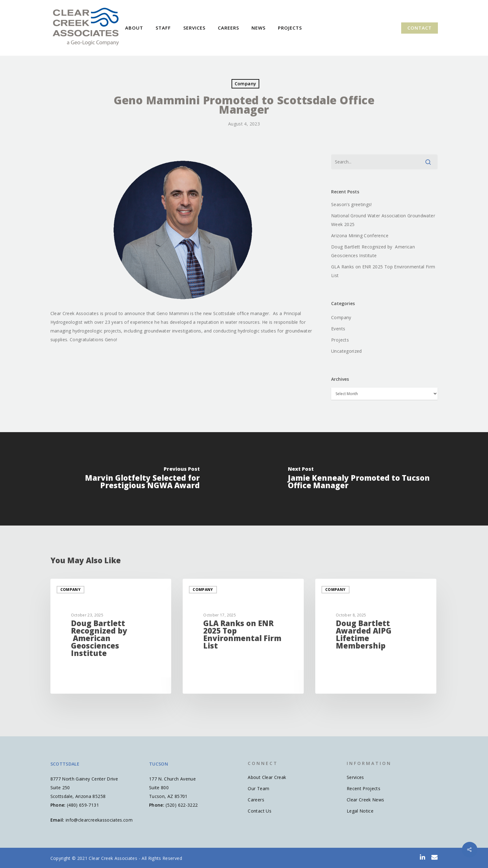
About (134, 28)
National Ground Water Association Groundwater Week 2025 (383, 220)
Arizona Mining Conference (360, 236)
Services (194, 28)
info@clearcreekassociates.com (99, 820)
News (258, 28)
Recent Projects (364, 788)
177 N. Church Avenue (172, 779)
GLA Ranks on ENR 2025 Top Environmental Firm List (383, 271)
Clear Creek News (366, 800)
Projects (290, 28)
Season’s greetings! (352, 204)
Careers (228, 28)
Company (245, 84)
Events (338, 329)
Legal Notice (360, 811)
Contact (420, 28)
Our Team (258, 788)
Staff (163, 28)
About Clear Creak (267, 777)
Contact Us (260, 811)
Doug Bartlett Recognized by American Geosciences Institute (373, 251)
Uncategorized (347, 351)
